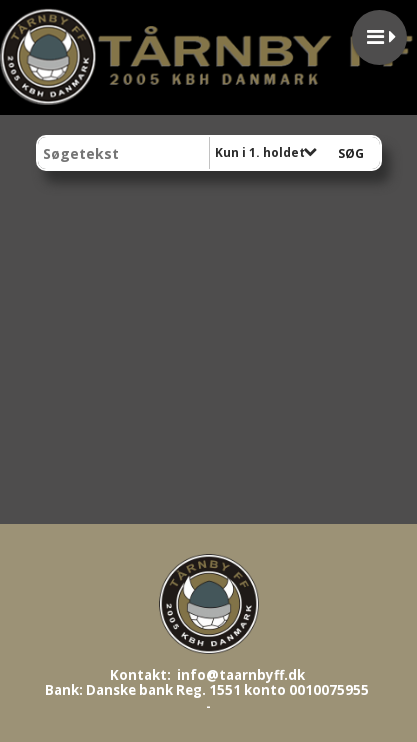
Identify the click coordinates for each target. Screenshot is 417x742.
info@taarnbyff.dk (241, 675)
